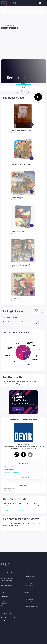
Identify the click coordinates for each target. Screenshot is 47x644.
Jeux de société (7, 572)
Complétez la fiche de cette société (14, 510)
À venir (23, 89)
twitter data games (5, 620)
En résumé (23, 84)
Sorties (23, 87)
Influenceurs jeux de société (8, 583)
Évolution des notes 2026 (23, 92)
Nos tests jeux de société (7, 576)
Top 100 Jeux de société (7, 581)
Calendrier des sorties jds (7, 585)
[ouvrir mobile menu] (40, 3)
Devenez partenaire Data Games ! (13, 528)
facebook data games (2, 620)
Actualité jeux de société (7, 578)
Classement (23, 91)
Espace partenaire (29, 599)
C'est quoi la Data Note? (31, 597)
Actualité (23, 86)
